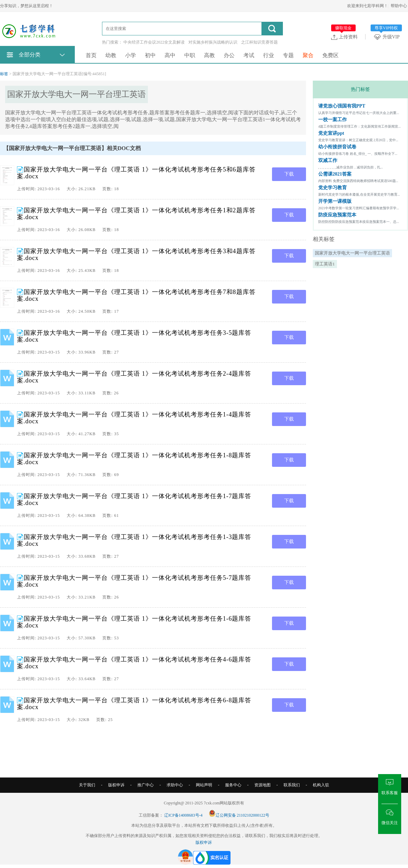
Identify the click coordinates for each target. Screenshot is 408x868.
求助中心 (175, 785)
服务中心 (233, 785)
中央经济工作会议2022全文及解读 (154, 42)
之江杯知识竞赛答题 (259, 42)
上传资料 (344, 37)
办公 (229, 55)
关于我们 (87, 785)
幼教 (111, 55)
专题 (288, 55)
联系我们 (292, 785)
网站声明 (204, 785)
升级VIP (388, 37)
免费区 (330, 55)
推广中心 (146, 785)
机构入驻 (321, 785)
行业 (269, 55)
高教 (209, 55)
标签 (4, 74)
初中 (150, 55)
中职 (190, 55)
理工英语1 (325, 264)
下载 (289, 174)
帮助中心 (399, 6)
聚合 (308, 55)
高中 (170, 55)
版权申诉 (116, 785)
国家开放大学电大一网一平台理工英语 (352, 253)
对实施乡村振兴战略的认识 (213, 42)
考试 (249, 55)
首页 (91, 55)
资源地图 (262, 785)
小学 (131, 55)
